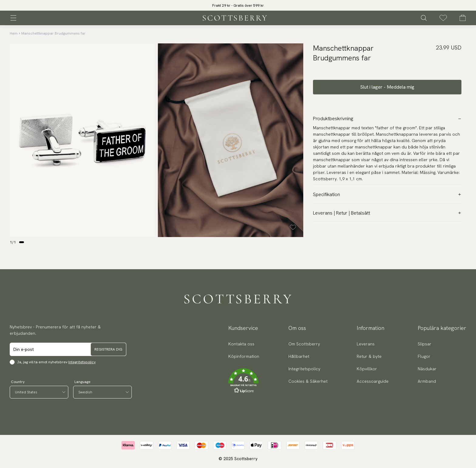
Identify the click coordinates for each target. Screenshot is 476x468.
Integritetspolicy (82, 362)
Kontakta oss (241, 344)
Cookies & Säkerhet (308, 381)
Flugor (424, 356)
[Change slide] (22, 242)
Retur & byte (369, 356)
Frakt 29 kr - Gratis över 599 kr (238, 5)
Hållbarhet (299, 356)
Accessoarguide (373, 381)
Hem (14, 33)
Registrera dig (108, 349)
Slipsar (425, 344)
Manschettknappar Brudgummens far (53, 33)
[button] (244, 381)
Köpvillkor (367, 369)
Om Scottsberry (304, 344)
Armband (427, 381)
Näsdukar (427, 369)
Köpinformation (244, 356)
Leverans (366, 344)
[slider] (238, 5)
